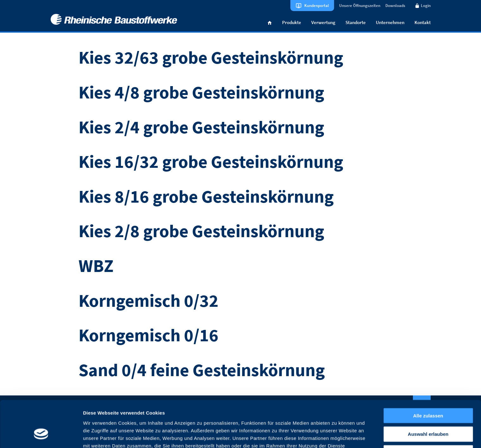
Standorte (356, 23)
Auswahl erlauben (428, 396)
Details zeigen (337, 435)
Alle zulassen (428, 377)
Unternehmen (390, 23)
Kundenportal (317, 6)
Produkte (292, 23)
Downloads (395, 6)
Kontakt (423, 23)
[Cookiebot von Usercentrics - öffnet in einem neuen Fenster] (41, 436)
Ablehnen (428, 415)
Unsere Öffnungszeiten (360, 6)
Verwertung (323, 23)
